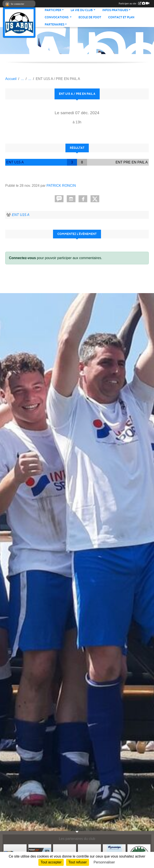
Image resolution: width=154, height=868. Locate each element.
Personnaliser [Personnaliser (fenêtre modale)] (104, 862)
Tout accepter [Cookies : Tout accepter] (51, 862)
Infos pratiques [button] (115, 10)
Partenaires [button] (55, 25)
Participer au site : (134, 3)
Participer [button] (53, 10)
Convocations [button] (57, 17)
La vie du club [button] (82, 10)
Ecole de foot (90, 17)
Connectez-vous (22, 258)
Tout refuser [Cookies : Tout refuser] (77, 862)
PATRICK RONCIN (61, 186)
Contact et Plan (121, 17)
